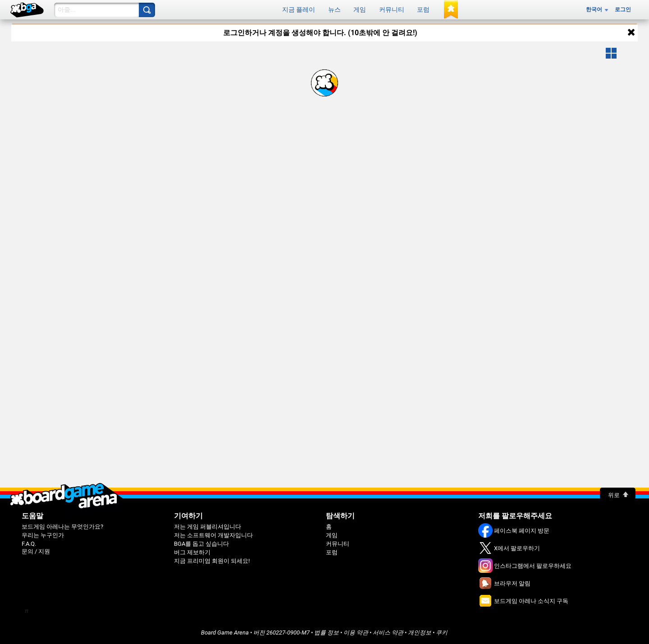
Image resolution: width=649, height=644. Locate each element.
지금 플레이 (299, 9)
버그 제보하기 (192, 552)
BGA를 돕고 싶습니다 (201, 544)
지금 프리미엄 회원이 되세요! (212, 561)
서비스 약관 (388, 633)
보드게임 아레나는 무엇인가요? (62, 527)
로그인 (623, 9)
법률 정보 (327, 633)
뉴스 (334, 9)
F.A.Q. (29, 544)
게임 (360, 9)
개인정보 (420, 633)
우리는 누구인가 (43, 535)
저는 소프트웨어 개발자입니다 (213, 535)
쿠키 (442, 633)
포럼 (423, 9)
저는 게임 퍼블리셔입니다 (208, 527)
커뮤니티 (392, 9)
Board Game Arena (225, 633)
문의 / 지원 (36, 551)
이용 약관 (356, 633)
